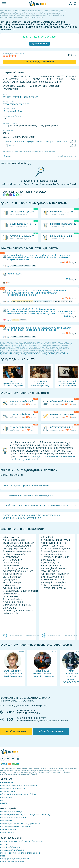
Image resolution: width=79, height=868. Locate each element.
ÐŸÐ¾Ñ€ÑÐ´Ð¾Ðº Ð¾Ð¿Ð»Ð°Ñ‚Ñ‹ (13, 818)
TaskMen (7, 156)
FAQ (2, 800)
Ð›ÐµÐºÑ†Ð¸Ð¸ (5, 844)
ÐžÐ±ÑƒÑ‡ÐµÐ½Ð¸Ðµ (16, 731)
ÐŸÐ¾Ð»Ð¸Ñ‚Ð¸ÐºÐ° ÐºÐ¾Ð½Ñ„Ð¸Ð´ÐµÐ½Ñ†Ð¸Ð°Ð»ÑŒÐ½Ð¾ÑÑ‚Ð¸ (25, 815)
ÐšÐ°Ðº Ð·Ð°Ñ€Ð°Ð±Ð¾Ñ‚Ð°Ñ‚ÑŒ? (13, 862)
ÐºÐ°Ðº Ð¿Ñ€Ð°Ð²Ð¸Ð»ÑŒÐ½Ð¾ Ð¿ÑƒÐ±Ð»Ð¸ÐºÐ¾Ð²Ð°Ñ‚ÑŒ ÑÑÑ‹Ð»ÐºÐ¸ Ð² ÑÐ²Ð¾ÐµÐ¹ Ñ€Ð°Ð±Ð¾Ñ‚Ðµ (34, 353)
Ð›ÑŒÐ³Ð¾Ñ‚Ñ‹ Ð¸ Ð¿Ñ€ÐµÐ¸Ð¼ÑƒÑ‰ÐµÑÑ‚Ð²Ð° (19, 794)
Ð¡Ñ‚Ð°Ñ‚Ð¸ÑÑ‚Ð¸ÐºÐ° (8, 830)
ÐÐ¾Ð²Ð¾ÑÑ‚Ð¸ (7, 783)
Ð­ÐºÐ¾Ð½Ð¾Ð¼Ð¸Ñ (8, 791)
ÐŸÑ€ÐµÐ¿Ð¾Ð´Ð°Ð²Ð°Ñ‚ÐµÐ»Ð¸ (12, 850)
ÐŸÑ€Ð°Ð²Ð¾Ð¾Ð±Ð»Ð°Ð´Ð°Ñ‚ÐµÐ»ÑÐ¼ (16, 827)
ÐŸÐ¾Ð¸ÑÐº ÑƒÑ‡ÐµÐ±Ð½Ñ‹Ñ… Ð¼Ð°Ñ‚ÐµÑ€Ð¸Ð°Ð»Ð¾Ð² (22, 841)
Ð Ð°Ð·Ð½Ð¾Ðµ (6, 797)
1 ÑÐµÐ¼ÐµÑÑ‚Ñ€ (12, 111)
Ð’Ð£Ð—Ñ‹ (4, 856)
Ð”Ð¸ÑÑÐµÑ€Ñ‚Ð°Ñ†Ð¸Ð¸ (10, 847)
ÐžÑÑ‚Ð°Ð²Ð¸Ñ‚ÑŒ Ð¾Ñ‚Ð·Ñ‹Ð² (40, 62)
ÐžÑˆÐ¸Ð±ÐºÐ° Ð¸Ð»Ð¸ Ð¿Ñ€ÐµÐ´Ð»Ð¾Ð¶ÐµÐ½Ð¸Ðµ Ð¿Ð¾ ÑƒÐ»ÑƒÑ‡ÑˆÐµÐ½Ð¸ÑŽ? (30, 151)
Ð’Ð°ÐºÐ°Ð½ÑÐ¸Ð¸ (7, 832)
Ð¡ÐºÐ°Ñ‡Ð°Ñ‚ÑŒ (40, 44)
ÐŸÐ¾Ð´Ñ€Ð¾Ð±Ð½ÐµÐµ (51, 731)
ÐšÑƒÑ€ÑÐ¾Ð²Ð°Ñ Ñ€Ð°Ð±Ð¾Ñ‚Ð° (20, 97)
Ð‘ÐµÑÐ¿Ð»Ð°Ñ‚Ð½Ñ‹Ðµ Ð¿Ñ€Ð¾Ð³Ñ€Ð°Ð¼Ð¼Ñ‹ (19, 785)
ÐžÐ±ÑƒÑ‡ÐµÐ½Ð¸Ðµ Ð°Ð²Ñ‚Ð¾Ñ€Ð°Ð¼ (15, 859)
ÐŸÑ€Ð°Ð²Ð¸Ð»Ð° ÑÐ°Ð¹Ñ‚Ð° (11, 812)
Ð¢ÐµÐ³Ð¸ (4, 803)
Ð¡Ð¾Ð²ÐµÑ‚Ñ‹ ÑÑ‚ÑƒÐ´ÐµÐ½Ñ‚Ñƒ (13, 788)
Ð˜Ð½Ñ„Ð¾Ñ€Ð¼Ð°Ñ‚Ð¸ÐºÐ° (16, 104)
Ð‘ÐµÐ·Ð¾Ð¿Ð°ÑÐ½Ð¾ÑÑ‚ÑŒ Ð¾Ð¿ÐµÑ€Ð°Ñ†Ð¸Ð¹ (20, 824)
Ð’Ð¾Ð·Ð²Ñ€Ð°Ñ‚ (7, 821)
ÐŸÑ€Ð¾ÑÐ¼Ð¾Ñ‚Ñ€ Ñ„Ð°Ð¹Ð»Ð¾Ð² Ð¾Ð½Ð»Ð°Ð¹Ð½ (21, 853)
